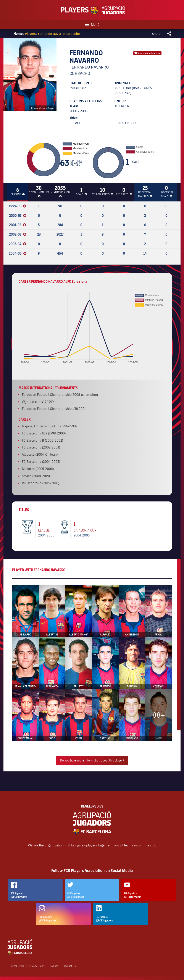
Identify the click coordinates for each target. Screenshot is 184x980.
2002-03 (18, 234)
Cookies (54, 966)
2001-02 (18, 225)
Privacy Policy (37, 966)
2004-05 (18, 253)
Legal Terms (17, 966)
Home (18, 34)
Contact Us (69, 966)
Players (31, 33)
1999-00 (18, 206)
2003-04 (18, 244)
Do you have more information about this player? (92, 760)
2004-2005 (46, 535)
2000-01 (18, 215)
